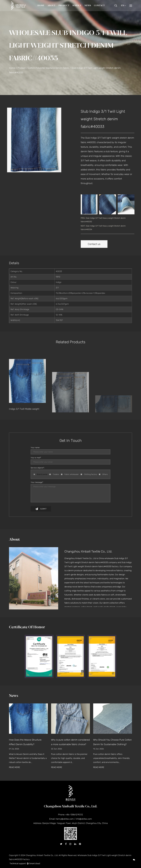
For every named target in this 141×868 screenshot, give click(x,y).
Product (64, 5)
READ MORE (14, 767)
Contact (99, 5)
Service (77, 5)
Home (41, 5)
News (88, 5)
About (51, 5)
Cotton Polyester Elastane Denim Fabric (49, 68)
